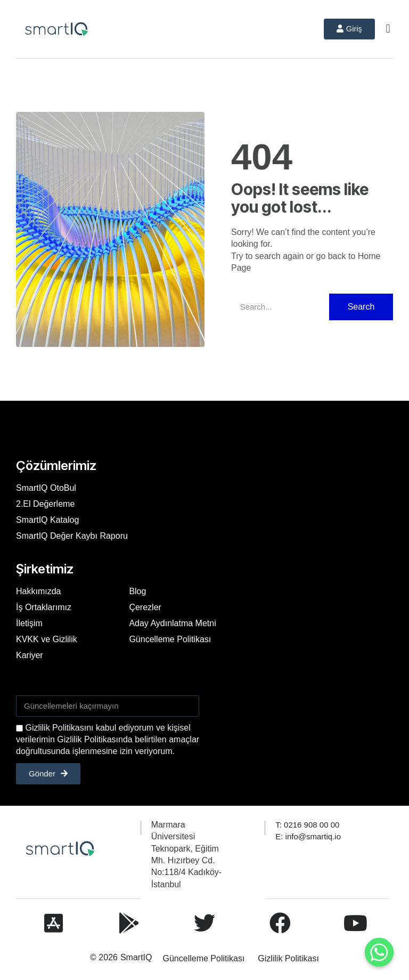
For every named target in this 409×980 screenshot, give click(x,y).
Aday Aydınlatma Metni (172, 623)
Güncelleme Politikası (170, 639)
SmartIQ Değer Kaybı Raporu (72, 535)
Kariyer (30, 655)
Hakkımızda (38, 591)
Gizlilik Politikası (288, 958)
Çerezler (145, 607)
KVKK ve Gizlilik (47, 639)
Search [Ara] (361, 306)
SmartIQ (136, 957)
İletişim (29, 623)
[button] (388, 29)
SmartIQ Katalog (47, 519)
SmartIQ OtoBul (46, 487)
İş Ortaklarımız (44, 607)
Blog (137, 591)
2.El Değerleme (45, 503)
